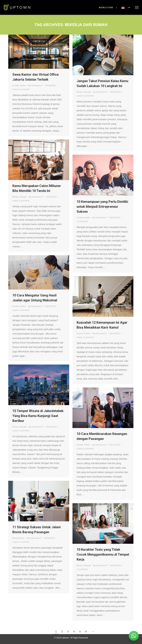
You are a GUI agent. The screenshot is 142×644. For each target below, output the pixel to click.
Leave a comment (21, 89)
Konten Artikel (19, 85)
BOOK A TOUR (106, 8)
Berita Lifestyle (84, 92)
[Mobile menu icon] (137, 7)
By (35, 85)
